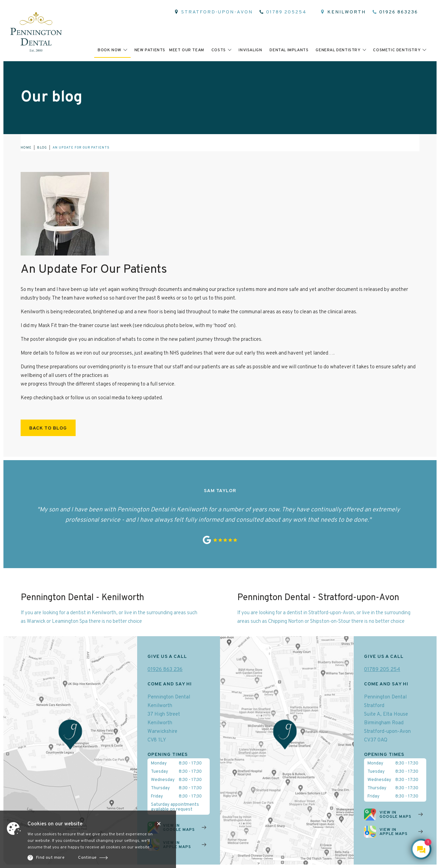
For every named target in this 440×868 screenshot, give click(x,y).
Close (159, 824)
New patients (150, 50)
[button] (112, 50)
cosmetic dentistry (397, 50)
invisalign (250, 50)
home (26, 148)
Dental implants (289, 50)
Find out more (50, 858)
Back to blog (48, 428)
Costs (219, 50)
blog (42, 148)
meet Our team (187, 50)
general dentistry (338, 50)
